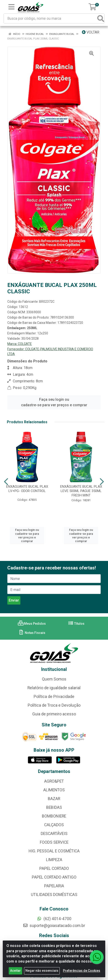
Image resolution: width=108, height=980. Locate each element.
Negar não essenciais (42, 975)
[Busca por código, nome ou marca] (51, 18)
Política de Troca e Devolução (54, 705)
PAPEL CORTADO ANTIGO (54, 877)
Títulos (76, 624)
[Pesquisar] (101, 18)
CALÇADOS (54, 825)
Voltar (91, 32)
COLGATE (25, 344)
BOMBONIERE (54, 816)
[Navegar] (6, 482)
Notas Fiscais (32, 633)
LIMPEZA (54, 860)
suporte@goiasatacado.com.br (54, 926)
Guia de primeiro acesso (54, 714)
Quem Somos (54, 679)
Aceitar (15, 975)
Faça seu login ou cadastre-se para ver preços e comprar (54, 402)
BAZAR (54, 799)
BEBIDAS (54, 807)
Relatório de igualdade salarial (54, 688)
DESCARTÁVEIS (54, 834)
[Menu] (11, 7)
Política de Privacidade (54, 697)
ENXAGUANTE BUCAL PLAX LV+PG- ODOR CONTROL (27, 489)
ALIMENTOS (54, 790)
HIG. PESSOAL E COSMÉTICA (54, 851)
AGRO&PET (54, 781)
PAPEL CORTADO (54, 868)
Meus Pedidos (32, 624)
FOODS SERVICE (54, 842)
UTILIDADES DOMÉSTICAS (54, 895)
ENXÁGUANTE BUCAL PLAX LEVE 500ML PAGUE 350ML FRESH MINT (81, 491)
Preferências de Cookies (82, 975)
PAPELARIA (54, 886)
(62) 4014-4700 (54, 919)
